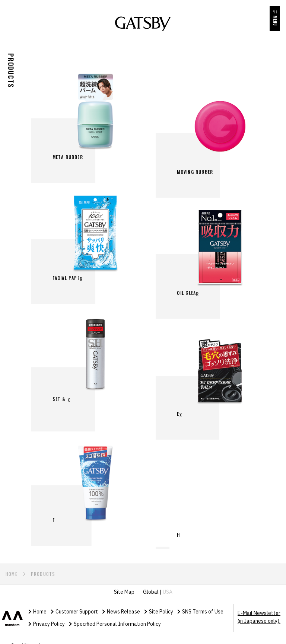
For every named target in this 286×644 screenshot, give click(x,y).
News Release (123, 606)
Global (151, 587)
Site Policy (161, 606)
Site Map (124, 587)
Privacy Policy (49, 619)
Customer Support (77, 606)
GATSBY (143, 24)
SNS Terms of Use (203, 606)
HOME (12, 569)
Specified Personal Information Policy (117, 619)
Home (40, 606)
